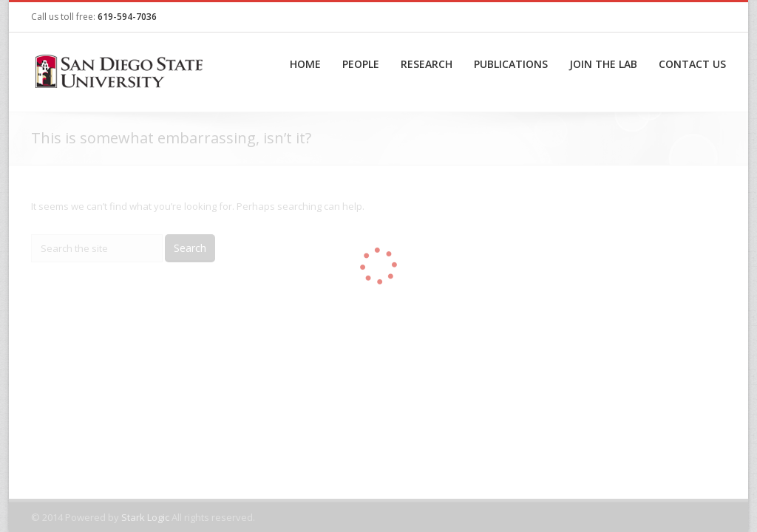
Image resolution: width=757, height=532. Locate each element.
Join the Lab (603, 64)
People (361, 64)
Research (427, 64)
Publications (511, 64)
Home (305, 64)
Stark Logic (145, 517)
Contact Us (692, 64)
